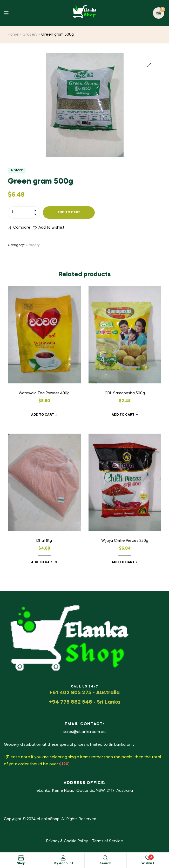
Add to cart (69, 213)
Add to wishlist (51, 228)
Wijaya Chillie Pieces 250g (125, 541)
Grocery (30, 35)
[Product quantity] (24, 213)
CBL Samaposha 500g (125, 393)
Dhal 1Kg (44, 541)
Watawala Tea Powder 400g (44, 393)
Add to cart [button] (43, 415)
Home (13, 35)
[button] (149, 65)
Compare (22, 228)
